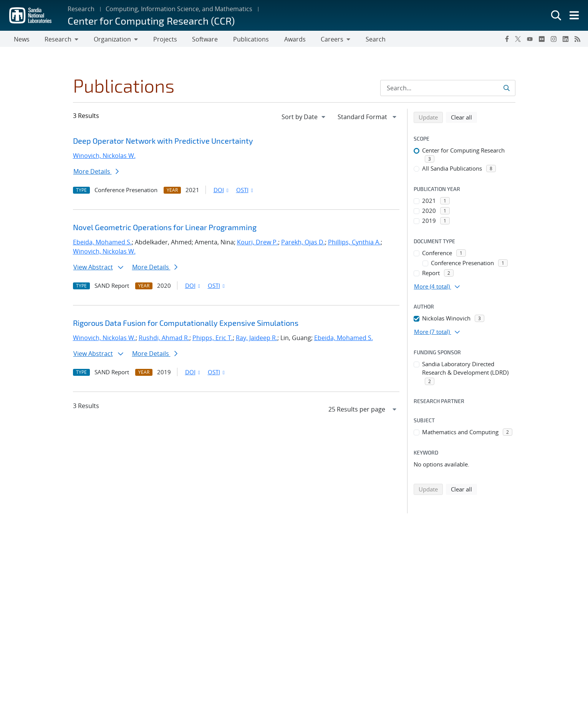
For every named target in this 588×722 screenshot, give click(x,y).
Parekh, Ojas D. (303, 244)
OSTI (245, 191)
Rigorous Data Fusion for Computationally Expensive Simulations (186, 324)
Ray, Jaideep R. (257, 339)
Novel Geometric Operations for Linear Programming (165, 229)
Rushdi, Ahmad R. (164, 339)
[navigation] (304, 118)
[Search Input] (448, 90)
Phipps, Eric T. (213, 339)
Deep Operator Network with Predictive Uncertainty (163, 142)
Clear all (464, 118)
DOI (222, 191)
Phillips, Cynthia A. (354, 244)
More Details (96, 173)
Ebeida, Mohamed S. (102, 244)
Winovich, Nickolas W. (104, 157)
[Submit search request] (506, 90)
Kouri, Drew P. (258, 244)
